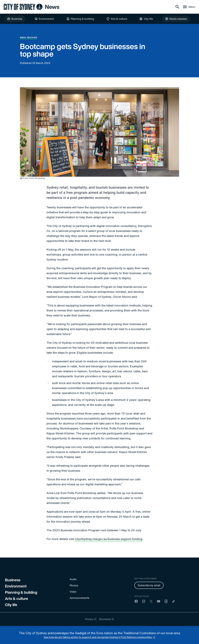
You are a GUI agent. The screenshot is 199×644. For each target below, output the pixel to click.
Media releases (29, 37)
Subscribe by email (149, 585)
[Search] (177, 7)
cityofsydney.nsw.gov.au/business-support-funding (109, 539)
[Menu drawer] (189, 7)
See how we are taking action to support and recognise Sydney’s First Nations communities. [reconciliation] (98, 637)
